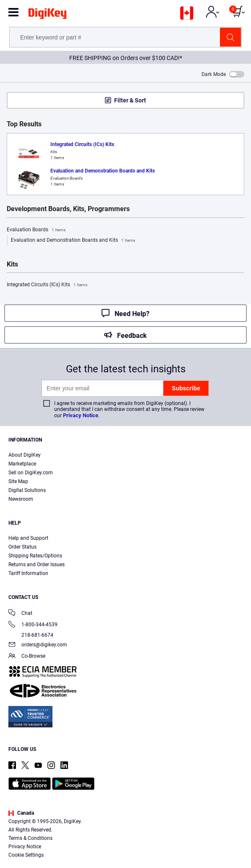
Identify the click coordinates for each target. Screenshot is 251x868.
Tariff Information (28, 573)
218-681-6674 (31, 635)
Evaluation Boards (36, 230)
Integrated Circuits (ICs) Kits (47, 285)
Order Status (22, 547)
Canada (21, 813)
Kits (12, 264)
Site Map (18, 481)
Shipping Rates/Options (35, 556)
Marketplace (22, 464)
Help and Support (28, 538)
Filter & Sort (130, 100)
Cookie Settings (26, 855)
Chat (20, 614)
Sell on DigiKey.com (31, 473)
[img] (47, 15)
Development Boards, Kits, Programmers (68, 209)
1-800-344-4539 (33, 625)
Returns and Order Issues (37, 565)
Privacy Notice (81, 415)
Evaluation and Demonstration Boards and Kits (73, 241)
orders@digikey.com (38, 645)
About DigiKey (25, 455)
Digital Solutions (27, 490)
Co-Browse (27, 657)
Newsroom (21, 499)
